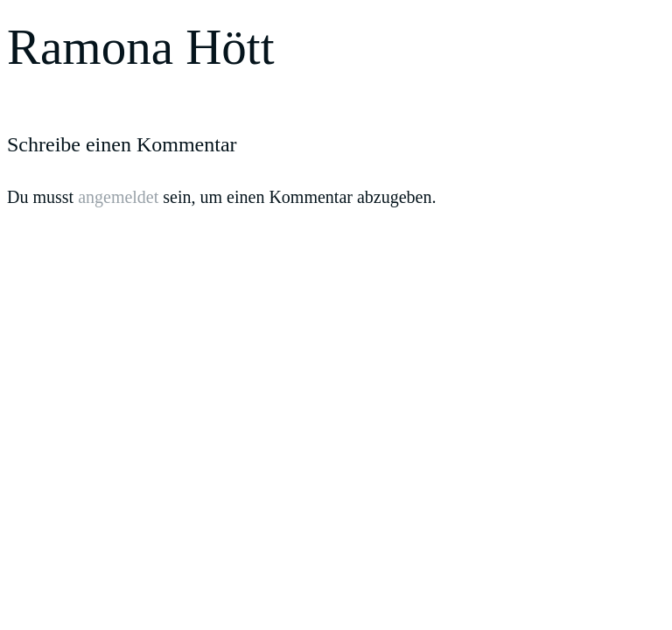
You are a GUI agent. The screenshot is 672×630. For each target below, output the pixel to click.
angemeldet (118, 197)
